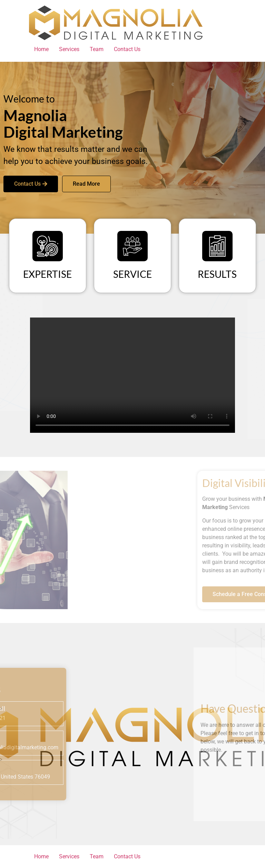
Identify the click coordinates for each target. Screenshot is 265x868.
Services (69, 49)
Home (41, 49)
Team (97, 49)
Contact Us (127, 49)
